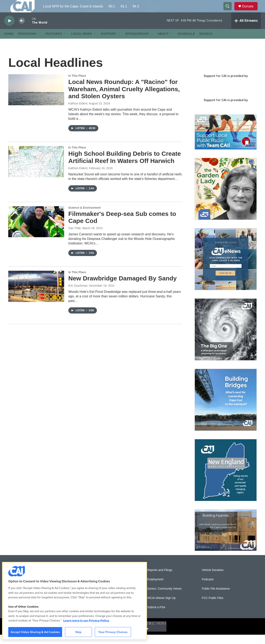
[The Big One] (226, 339)
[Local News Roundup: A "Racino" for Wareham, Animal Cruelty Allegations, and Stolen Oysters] (36, 99)
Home (9, 43)
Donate (250, 11)
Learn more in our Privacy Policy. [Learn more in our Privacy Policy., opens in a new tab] (86, 620)
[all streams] (246, 30)
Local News (81, 43)
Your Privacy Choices (113, 632)
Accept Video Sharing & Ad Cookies (35, 632)
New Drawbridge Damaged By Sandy (122, 288)
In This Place (77, 85)
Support (109, 43)
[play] (9, 30)
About (163, 43)
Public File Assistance (216, 598)
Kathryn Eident (78, 113)
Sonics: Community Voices (164, 598)
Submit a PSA (156, 617)
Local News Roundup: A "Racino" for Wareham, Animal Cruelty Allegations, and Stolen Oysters (124, 98)
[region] (75, 601)
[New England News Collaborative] (226, 479)
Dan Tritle (75, 237)
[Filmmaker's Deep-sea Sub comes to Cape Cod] (36, 231)
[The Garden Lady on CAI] (226, 198)
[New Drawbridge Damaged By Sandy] (36, 296)
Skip (78, 632)
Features (54, 43)
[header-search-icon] (229, 11)
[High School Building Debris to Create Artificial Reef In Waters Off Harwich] (36, 171)
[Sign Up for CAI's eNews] (226, 268)
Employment (155, 589)
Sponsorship (137, 43)
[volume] (22, 30)
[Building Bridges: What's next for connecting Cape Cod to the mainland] (226, 409)
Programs (27, 43)
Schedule (186, 43)
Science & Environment (84, 217)
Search (206, 43)
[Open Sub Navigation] (40, 43)
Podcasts (208, 589)
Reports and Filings (160, 579)
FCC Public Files (213, 607)
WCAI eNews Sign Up (161, 607)
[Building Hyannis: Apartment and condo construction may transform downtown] (226, 539)
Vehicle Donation (213, 579)
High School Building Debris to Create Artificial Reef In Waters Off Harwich (125, 166)
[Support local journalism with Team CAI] (226, 141)
